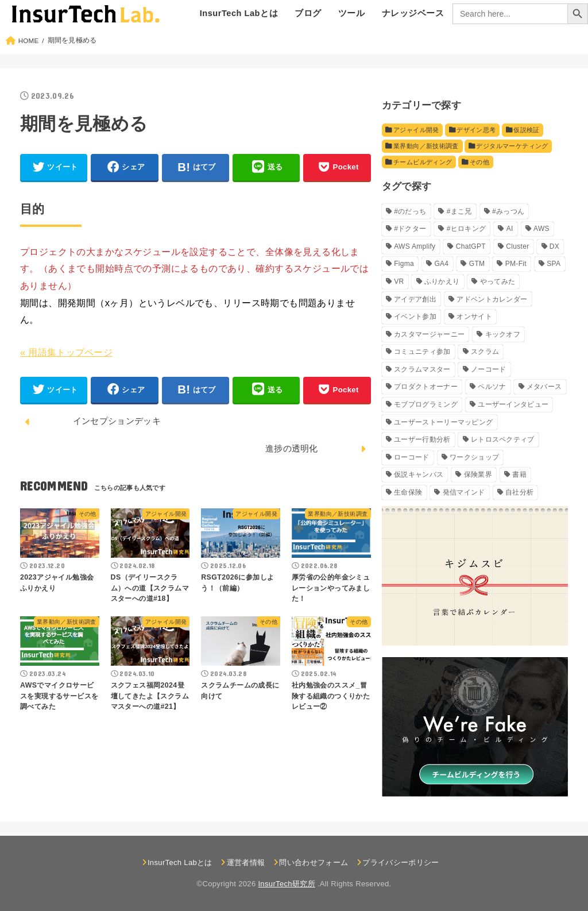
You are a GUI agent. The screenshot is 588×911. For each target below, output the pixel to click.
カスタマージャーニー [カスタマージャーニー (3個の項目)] (429, 334)
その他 (479, 162)
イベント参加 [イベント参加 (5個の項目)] (415, 316)
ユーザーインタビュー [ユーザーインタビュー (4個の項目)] (513, 404)
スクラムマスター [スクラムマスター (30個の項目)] (422, 369)
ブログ (308, 13)
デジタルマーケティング (511, 146)
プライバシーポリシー (401, 862)
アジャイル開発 (416, 130)
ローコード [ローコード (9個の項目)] (412, 457)
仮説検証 (525, 130)
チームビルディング (423, 162)
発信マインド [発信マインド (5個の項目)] (464, 492)
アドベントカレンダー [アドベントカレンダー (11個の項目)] (492, 299)
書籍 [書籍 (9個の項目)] (519, 475)
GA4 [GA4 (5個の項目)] (441, 264)
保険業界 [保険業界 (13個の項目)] (478, 475)
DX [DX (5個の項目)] (554, 246)
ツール (352, 13)
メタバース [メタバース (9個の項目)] (544, 387)
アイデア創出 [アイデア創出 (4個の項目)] (415, 299)
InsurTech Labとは (239, 13)
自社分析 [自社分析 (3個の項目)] (519, 492)
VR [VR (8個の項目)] (399, 281)
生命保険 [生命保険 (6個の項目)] (408, 492)
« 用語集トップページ (66, 352)
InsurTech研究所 (286, 884)
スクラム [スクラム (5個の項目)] (485, 352)
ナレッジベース (413, 13)
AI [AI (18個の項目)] (510, 229)
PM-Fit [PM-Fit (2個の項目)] (516, 264)
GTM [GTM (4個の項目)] (477, 264)
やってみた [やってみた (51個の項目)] (498, 281)
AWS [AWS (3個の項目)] (541, 229)
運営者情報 (246, 862)
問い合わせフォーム (314, 862)
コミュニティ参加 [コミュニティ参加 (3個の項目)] (422, 352)
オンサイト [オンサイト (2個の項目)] (474, 316)
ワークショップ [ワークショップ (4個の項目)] (474, 457)
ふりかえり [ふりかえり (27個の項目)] (442, 281)
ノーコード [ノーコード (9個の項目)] (489, 369)
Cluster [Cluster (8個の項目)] (517, 246)
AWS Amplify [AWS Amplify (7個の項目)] (415, 246)
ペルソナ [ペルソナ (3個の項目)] (492, 387)
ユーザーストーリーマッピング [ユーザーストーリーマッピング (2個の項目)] (443, 422)
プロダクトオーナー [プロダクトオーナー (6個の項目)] (426, 387)
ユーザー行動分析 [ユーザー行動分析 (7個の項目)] (422, 439)
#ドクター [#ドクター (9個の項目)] (410, 229)
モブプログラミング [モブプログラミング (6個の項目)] (426, 404)
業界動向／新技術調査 (426, 146)
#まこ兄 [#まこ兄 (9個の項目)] (459, 211)
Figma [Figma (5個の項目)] (404, 264)
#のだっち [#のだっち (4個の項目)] (410, 211)
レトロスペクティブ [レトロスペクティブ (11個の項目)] (503, 439)
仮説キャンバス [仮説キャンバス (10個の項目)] (419, 475)
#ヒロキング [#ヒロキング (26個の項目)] (466, 229)
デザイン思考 (475, 130)
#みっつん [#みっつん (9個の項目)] (508, 211)
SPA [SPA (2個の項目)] (554, 264)
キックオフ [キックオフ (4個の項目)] (503, 334)
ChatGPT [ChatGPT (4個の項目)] (471, 246)
